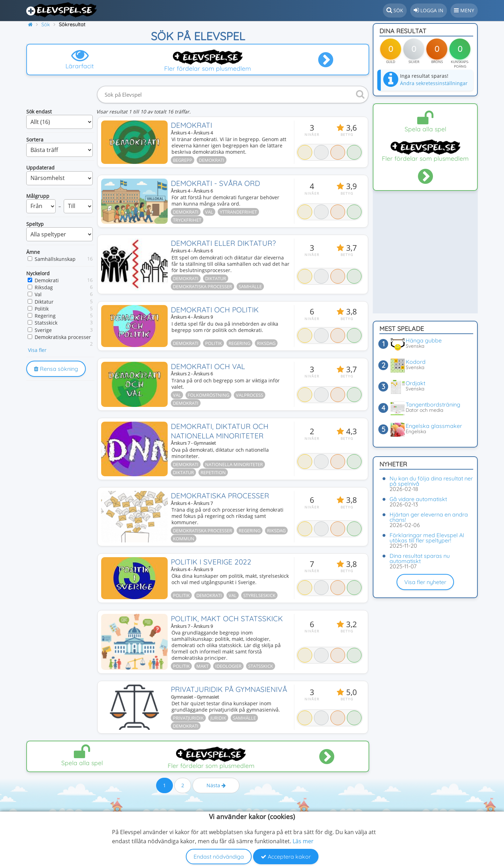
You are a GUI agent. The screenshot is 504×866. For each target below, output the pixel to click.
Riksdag (44, 287)
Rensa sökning (56, 369)
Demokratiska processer (63, 337)
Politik (42, 309)
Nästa (216, 804)
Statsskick (46, 323)
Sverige (43, 330)
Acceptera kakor (286, 857)
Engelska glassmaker (434, 426)
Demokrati (47, 280)
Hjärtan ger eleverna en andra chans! (429, 517)
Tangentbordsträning (433, 404)
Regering (45, 316)
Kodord (416, 362)
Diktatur (44, 302)
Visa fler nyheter (425, 582)
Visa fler (37, 350)
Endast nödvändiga (219, 857)
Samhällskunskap (55, 259)
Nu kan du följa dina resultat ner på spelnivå (431, 481)
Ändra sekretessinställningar (434, 83)
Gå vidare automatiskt (418, 499)
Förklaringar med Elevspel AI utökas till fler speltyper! (427, 538)
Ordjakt (415, 383)
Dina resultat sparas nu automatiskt (420, 558)
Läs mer (303, 841)
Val (38, 294)
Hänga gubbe (424, 340)
